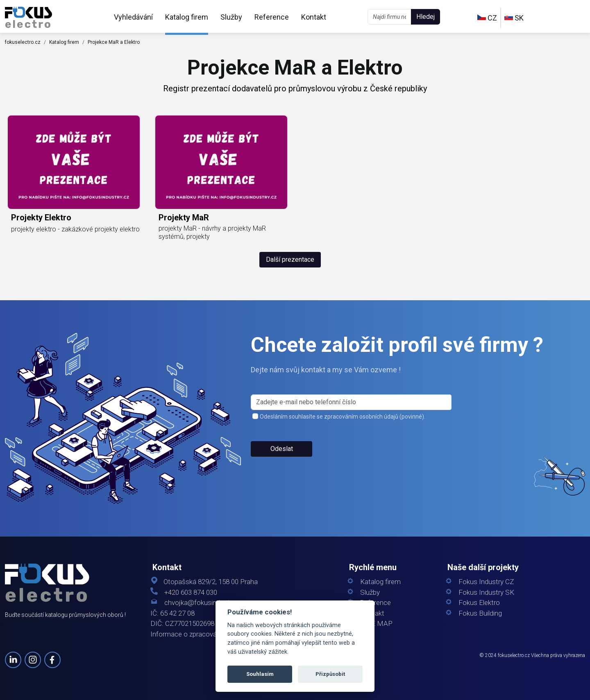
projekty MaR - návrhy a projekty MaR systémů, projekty (212, 232)
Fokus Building (480, 613)
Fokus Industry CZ (486, 582)
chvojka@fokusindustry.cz (204, 603)
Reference (272, 17)
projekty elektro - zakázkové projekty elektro (75, 229)
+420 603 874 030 (191, 592)
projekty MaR (184, 217)
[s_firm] (351, 402)
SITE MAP (376, 624)
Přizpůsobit (330, 674)
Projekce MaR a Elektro (114, 42)
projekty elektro (41, 217)
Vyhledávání (133, 17)
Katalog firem (187, 17)
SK (514, 18)
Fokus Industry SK (486, 592)
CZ (487, 18)
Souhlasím (260, 674)
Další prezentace (290, 259)
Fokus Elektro (479, 603)
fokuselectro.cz (23, 42)
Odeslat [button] (282, 449)
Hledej (425, 17)
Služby (231, 17)
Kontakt (314, 17)
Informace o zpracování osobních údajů (210, 634)
